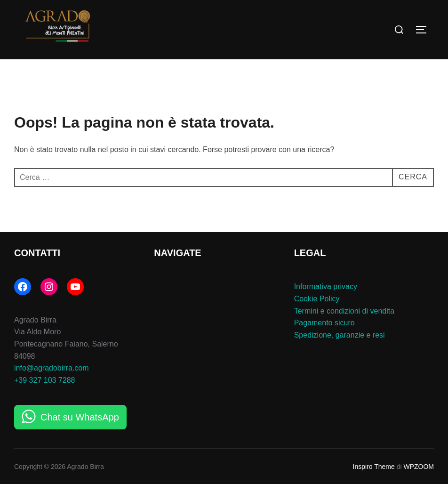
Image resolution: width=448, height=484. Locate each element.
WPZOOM (419, 467)
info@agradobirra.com (52, 368)
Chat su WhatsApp (80, 417)
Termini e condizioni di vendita (344, 311)
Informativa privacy (326, 286)
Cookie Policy (317, 299)
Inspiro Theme (374, 467)
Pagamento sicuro (324, 323)
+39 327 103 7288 (44, 380)
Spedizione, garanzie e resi (340, 335)
